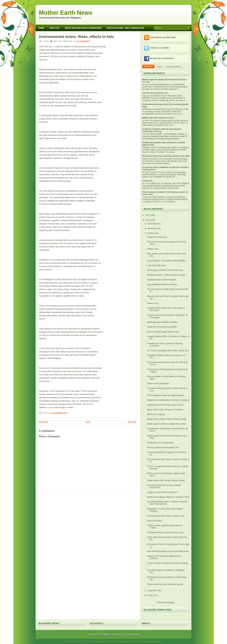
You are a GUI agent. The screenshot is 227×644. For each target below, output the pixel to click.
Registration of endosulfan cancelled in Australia (168, 400)
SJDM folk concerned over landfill (162, 327)
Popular (148, 66)
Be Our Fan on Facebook (162, 58)
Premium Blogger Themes (127, 641)
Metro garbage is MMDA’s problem (162, 322)
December (152, 224)
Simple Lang (153, 249)
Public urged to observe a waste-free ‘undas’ (167, 424)
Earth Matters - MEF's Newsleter (125, 28)
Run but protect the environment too (163, 447)
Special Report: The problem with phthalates (166, 261)
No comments (83, 41)
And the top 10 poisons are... (156, 93)
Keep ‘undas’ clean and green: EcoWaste (165, 410)
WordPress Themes (86, 641)
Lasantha (111, 641)
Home (41, 28)
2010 (148, 220)
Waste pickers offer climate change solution (166, 480)
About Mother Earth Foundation (83, 28)
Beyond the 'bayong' (156, 414)
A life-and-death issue (157, 265)
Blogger (171, 602)
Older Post (132, 422)
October (151, 233)
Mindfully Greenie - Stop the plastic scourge (166, 275)
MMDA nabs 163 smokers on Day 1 (158, 118)
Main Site (54, 28)
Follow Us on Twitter (160, 48)
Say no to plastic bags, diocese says (163, 332)
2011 (148, 215)
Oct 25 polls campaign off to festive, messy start (168, 351)
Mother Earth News (66, 13)
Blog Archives (173, 66)
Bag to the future (154, 521)
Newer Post (43, 422)
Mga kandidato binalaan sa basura (162, 284)
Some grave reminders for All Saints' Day (165, 270)
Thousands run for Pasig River (160, 443)
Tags (159, 66)
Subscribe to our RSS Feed (163, 37)
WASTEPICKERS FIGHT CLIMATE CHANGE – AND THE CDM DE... (168, 503)
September (153, 591)
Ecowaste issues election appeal (161, 280)
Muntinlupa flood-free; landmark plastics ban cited (166, 156)
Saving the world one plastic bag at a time (165, 405)
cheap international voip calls (150, 641)
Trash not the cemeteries (158, 384)
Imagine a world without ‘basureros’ (163, 492)
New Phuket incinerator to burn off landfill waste (168, 551)
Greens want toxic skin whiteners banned (165, 584)
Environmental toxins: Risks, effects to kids (76, 37)
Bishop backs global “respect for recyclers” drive (168, 497)
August (151, 595)
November (152, 229)
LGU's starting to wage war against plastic (165, 395)
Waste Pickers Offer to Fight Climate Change (167, 419)
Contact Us (147, 181)
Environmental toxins (59, 413)
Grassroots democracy (157, 237)
